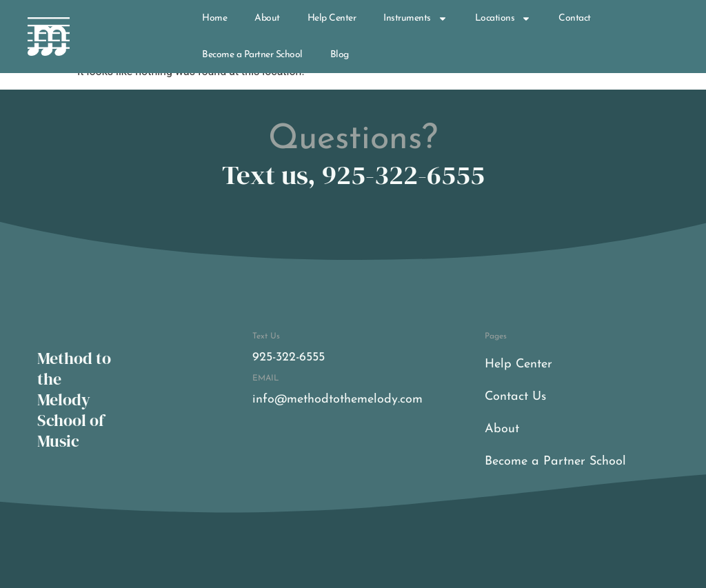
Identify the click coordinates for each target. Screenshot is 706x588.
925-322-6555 (289, 357)
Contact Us (515, 397)
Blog (340, 55)
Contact (575, 18)
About (267, 18)
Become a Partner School (252, 55)
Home (214, 18)
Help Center (332, 18)
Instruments (415, 19)
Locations (503, 19)
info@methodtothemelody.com (337, 399)
